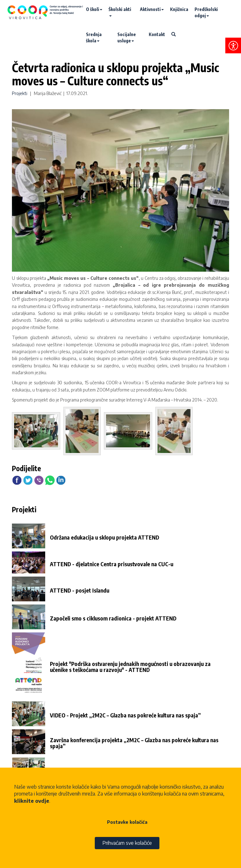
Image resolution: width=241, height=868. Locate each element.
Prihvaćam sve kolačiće (127, 843)
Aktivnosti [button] (152, 9)
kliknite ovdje (32, 801)
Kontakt (157, 34)
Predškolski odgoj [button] (206, 12)
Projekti (20, 93)
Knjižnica (179, 9)
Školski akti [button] (120, 12)
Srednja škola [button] (94, 37)
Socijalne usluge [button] (127, 37)
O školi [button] (94, 9)
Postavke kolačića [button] (127, 822)
